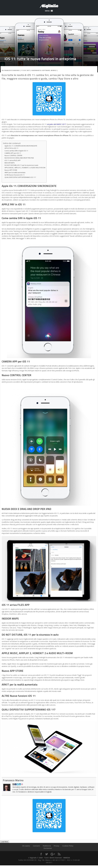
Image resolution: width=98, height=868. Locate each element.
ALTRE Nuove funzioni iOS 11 (15, 175)
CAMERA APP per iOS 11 (13, 153)
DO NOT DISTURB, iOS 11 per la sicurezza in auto (21, 165)
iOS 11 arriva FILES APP (13, 160)
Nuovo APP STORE (11, 170)
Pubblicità (47, 846)
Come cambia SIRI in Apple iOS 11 (16, 151)
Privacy (56, 846)
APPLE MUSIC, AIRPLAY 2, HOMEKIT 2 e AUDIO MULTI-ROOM (25, 168)
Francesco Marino (12, 70)
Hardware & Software (41, 70)
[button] (47, 11)
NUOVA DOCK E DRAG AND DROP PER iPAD (19, 158)
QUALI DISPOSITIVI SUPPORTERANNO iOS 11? (20, 177)
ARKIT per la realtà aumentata (15, 172)
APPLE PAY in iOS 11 (11, 148)
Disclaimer (48, 848)
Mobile (54, 70)
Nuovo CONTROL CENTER (13, 155)
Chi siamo (26, 846)
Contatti (36, 846)
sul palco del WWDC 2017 (56, 124)
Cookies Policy (68, 846)
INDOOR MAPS (10, 163)
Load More (5, 842)
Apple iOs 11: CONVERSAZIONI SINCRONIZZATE (21, 146)
